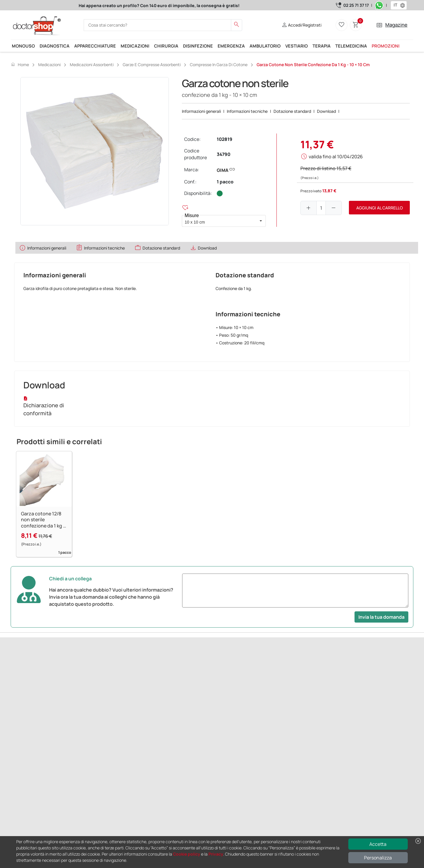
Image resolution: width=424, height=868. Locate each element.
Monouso (23, 46)
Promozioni (386, 46)
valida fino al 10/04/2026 (336, 157)
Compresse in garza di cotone (219, 65)
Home (20, 64)
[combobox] (395, 5)
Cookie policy (187, 854)
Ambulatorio (265, 46)
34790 (224, 154)
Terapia (322, 46)
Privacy (216, 854)
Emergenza (231, 46)
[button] (404, 5)
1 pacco (225, 182)
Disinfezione (198, 46)
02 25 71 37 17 (356, 5)
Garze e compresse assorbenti (152, 65)
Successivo (47, 700)
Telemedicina (351, 46)
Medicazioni (135, 46)
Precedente (22, 700)
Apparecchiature (95, 46)
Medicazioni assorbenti (92, 65)
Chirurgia (166, 46)
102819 (225, 139)
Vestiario (297, 46)
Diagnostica (55, 46)
